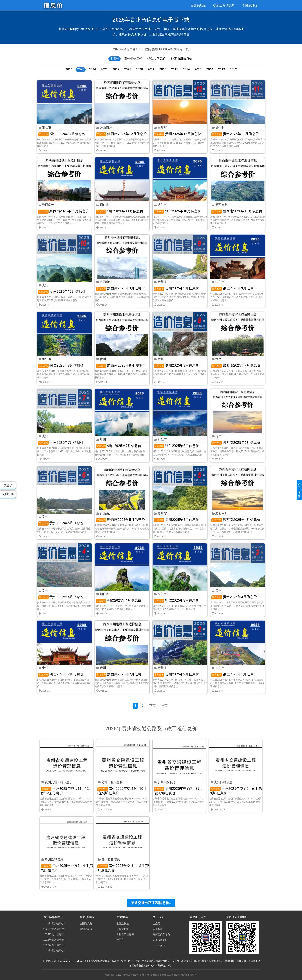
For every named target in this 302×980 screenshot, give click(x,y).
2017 (174, 69)
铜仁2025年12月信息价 (62, 134)
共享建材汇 (123, 929)
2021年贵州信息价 (54, 950)
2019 (151, 69)
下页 (153, 706)
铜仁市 (45, 127)
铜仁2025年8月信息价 (61, 365)
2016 (186, 69)
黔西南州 (104, 127)
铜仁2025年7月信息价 (119, 446)
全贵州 (115, 59)
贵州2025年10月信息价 (62, 291)
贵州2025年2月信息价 (176, 674)
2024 (92, 69)
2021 (128, 69)
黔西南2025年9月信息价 (120, 288)
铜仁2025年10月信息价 (177, 211)
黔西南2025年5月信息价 (120, 520)
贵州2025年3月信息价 (234, 597)
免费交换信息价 (161, 934)
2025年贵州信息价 (54, 929)
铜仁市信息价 (157, 59)
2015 (198, 69)
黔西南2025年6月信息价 (236, 442)
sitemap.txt (159, 945)
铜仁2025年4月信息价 (119, 600)
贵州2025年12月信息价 (177, 134)
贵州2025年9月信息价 (176, 288)
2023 (104, 69)
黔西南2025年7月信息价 (236, 365)
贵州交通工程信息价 (57, 782)
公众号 (156, 924)
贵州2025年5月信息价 (176, 520)
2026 (69, 69)
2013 (221, 69)
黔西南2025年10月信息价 (237, 211)
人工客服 (158, 929)
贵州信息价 (198, 5)
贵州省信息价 (133, 59)
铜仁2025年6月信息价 (176, 446)
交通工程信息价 (224, 5)
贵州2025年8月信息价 (176, 365)
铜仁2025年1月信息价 (234, 674)
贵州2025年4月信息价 (61, 597)
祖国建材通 (123, 924)
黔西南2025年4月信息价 (236, 520)
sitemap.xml (160, 940)
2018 (163, 69)
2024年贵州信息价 (54, 934)
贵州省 (160, 127)
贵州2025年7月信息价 (61, 442)
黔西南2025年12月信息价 (121, 134)
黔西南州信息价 (181, 59)
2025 (81, 69)
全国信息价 (250, 5)
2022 (116, 69)
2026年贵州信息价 (54, 924)
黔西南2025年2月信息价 (120, 674)
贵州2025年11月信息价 (235, 134)
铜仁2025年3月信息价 (176, 600)
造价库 (120, 940)
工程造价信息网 (125, 934)
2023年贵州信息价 (54, 940)
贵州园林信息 (165, 782)
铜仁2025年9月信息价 (234, 288)
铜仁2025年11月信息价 (120, 211)
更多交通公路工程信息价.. (151, 903)
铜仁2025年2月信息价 (61, 674)
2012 (233, 69)
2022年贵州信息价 (54, 945)
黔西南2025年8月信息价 (120, 365)
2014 (210, 69)
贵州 (43, 285)
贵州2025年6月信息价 (61, 523)
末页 (164, 706)
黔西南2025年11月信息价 (64, 211)
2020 (139, 69)
